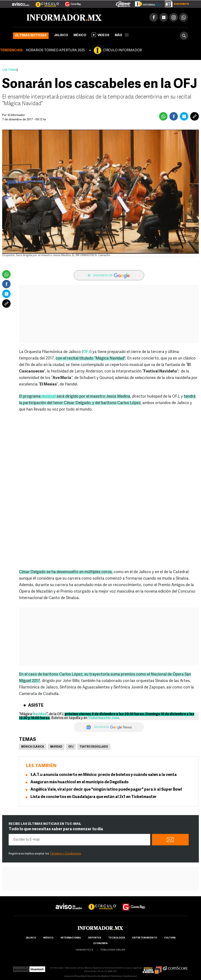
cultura (170, 938)
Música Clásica (33, 747)
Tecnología (117, 938)
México (80, 35)
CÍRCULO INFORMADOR (122, 50)
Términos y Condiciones (65, 854)
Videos (100, 35)
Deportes (95, 938)
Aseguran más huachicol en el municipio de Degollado (80, 782)
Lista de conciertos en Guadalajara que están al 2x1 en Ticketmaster (94, 797)
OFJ (71, 747)
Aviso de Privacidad (75, 976)
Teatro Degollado (94, 747)
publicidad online (113, 950)
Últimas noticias (31, 36)
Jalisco (61, 35)
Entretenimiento (145, 938)
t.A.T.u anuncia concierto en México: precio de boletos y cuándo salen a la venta (104, 775)
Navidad (56, 747)
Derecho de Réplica (98, 976)
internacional (71, 938)
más (122, 35)
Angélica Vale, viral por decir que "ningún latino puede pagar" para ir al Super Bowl (106, 790)
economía (100, 944)
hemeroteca (85, 950)
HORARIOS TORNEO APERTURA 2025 (55, 50)
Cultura (9, 70)
